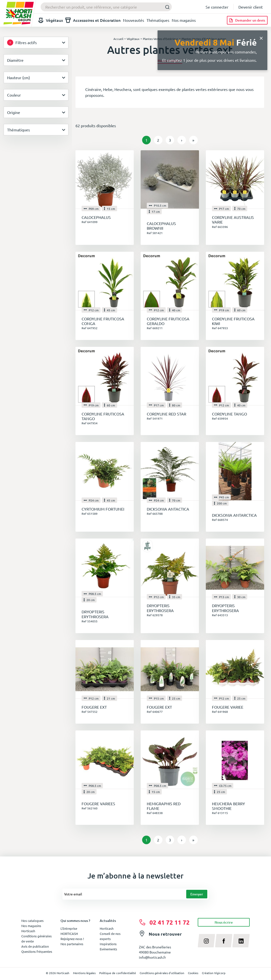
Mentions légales (84, 973)
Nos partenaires (72, 944)
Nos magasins (184, 20)
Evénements (108, 949)
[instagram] (206, 941)
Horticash (107, 928)
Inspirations (108, 944)
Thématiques (158, 20)
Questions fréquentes (37, 951)
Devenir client (251, 7)
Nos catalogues (32, 921)
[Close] (261, 38)
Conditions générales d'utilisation (162, 973)
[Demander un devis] (247, 20)
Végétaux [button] (51, 20)
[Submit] (166, 7)
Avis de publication (35, 946)
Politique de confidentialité (118, 973)
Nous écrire (224, 922)
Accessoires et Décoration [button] (93, 20)
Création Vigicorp (214, 973)
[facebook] (224, 941)
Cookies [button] (193, 973)
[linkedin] (241, 941)
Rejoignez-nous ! (72, 939)
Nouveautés (134, 20)
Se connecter (217, 7)
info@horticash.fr (152, 957)
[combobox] (106, 7)
